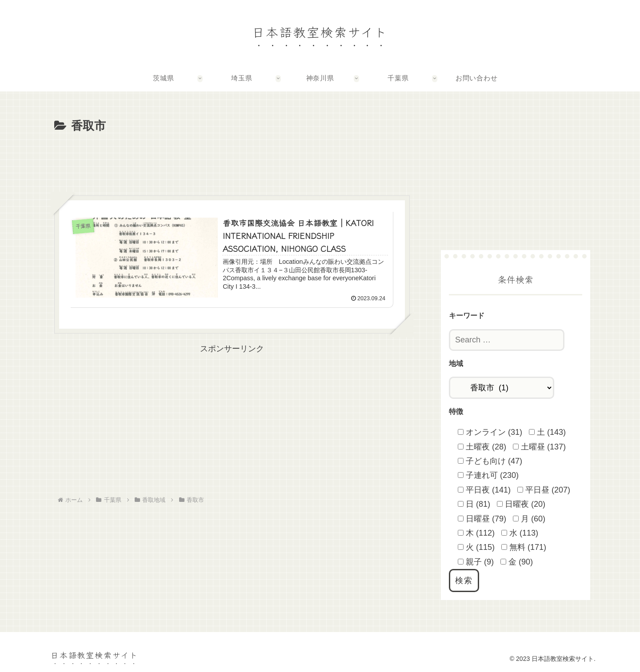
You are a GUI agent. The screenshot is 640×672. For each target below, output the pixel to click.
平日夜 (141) (484, 490)
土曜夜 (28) (482, 447)
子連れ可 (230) (488, 475)
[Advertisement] (232, 161)
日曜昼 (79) (482, 519)
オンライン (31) (490, 432)
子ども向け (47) (490, 461)
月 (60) (529, 519)
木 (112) (476, 533)
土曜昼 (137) (539, 447)
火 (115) (476, 547)
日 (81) (474, 504)
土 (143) (547, 432)
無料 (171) (524, 547)
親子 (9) (476, 562)
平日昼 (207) (544, 490)
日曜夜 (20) (521, 504)
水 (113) (520, 533)
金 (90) (517, 562)
